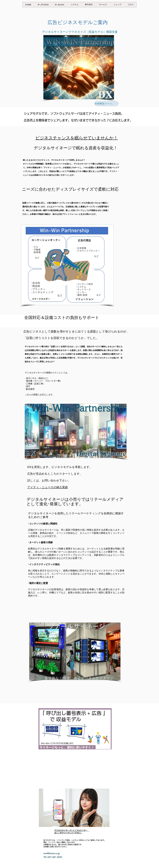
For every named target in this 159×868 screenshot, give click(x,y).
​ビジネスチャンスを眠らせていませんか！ (77, 138)
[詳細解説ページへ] (106, 104)
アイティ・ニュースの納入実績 (48, 487)
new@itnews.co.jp (52, 853)
